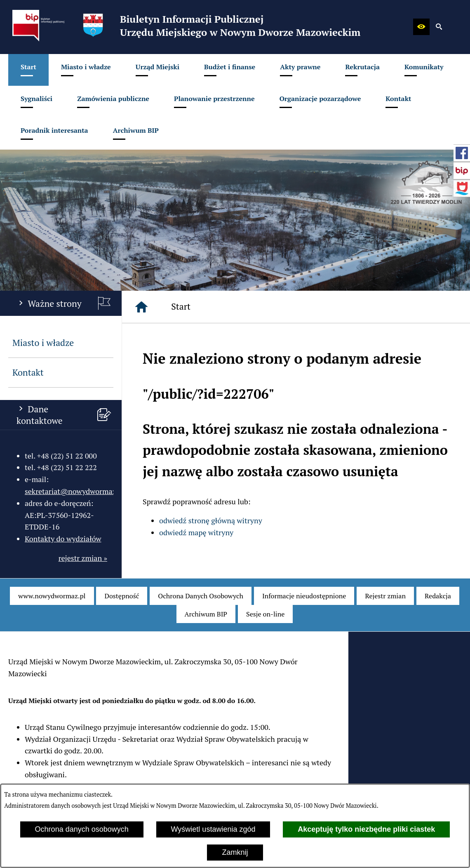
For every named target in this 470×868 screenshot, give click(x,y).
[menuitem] (28, 70)
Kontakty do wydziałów (63, 539)
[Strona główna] (141, 307)
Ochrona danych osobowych (82, 829)
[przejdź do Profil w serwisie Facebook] (462, 153)
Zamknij (235, 852)
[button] (421, 27)
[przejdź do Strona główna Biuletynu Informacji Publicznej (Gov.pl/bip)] (462, 171)
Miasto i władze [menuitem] (43, 343)
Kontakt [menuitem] (28, 372)
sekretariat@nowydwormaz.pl (75, 491)
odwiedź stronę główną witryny (211, 520)
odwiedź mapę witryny (196, 532)
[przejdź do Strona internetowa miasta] (462, 188)
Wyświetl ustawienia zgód (213, 829)
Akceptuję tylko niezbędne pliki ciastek (366, 829)
